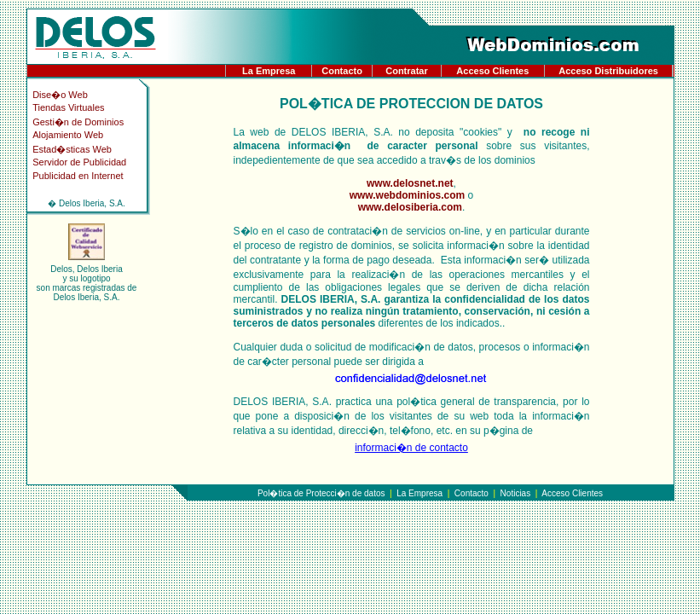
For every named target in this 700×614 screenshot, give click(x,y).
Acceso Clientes (492, 71)
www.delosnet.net (410, 183)
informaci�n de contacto (411, 448)
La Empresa (269, 71)
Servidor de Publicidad (79, 162)
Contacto (342, 71)
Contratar (407, 71)
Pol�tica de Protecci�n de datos (321, 493)
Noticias (516, 493)
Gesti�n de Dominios (78, 122)
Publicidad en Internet (78, 176)
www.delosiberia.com (410, 207)
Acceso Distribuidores (608, 71)
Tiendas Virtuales (68, 107)
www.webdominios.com (408, 195)
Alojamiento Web (68, 135)
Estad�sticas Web (72, 149)
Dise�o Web (60, 95)
